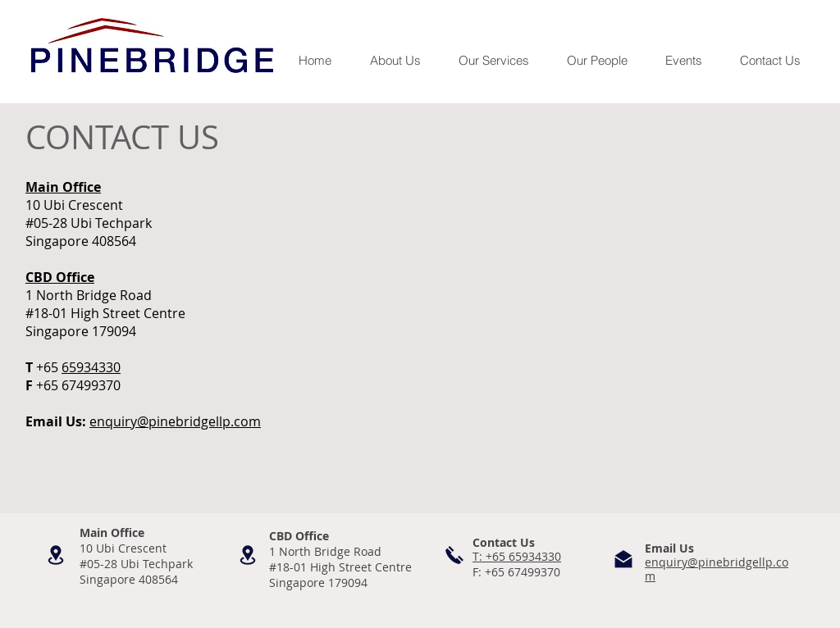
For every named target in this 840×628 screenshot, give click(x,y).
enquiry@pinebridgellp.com (175, 421)
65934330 (91, 367)
